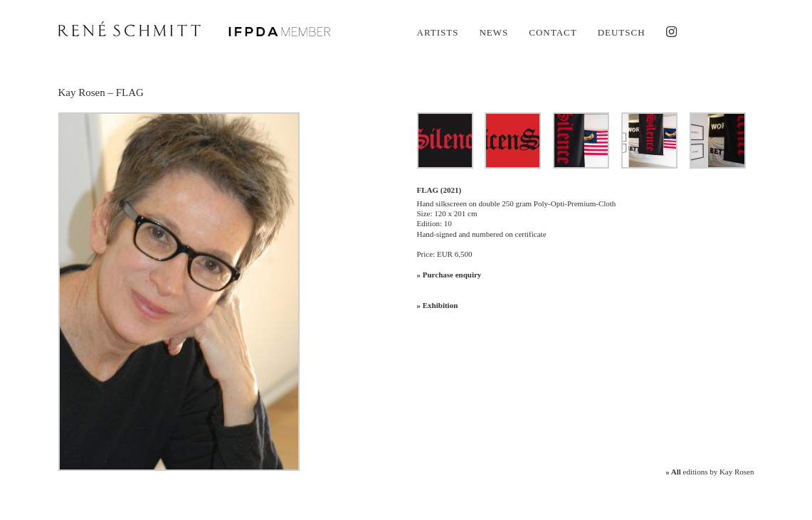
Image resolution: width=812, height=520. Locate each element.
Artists (438, 32)
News (494, 32)
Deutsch (622, 32)
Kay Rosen (82, 92)
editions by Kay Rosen (710, 472)
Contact (553, 32)
